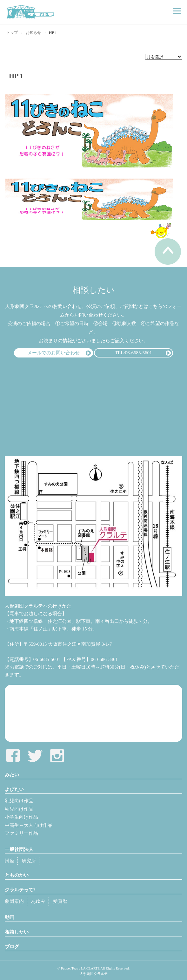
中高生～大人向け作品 (29, 825)
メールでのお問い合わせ (53, 353)
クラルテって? (20, 890)
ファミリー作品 (21, 833)
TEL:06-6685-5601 (134, 353)
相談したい (17, 932)
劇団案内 (14, 901)
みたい (12, 775)
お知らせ (33, 33)
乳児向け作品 (19, 801)
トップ (12, 33)
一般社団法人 (19, 849)
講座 (10, 861)
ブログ (12, 947)
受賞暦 (60, 901)
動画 (10, 917)
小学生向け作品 (21, 817)
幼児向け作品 (19, 809)
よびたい (14, 789)
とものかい (17, 875)
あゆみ (38, 901)
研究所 (29, 861)
